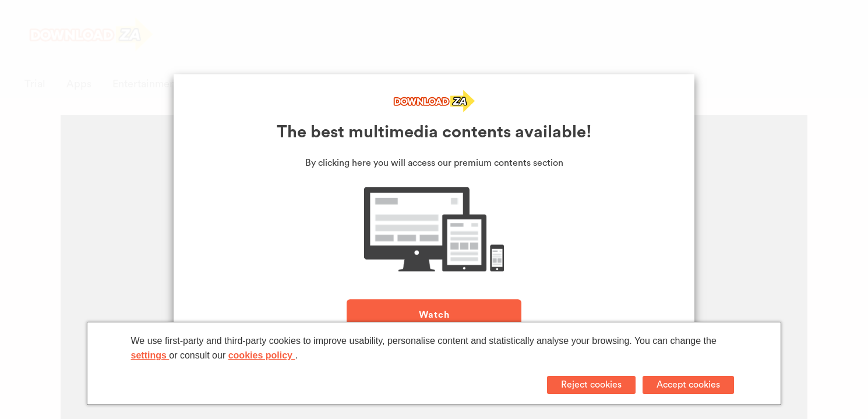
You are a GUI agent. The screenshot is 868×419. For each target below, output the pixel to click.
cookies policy (262, 355)
